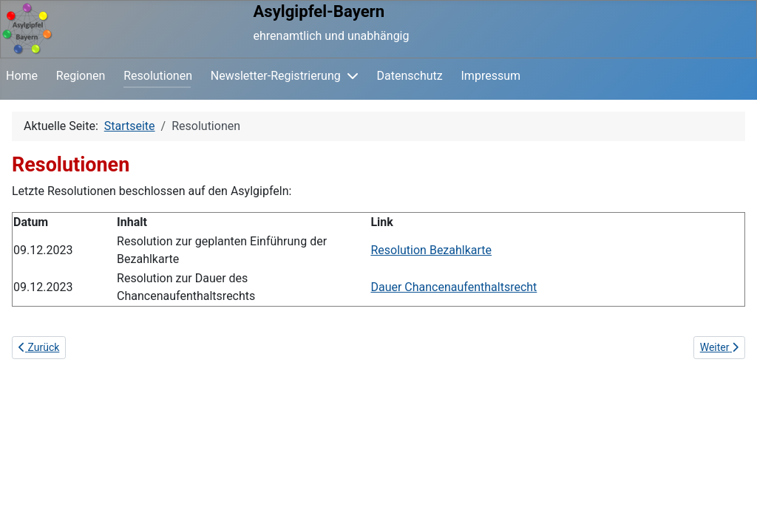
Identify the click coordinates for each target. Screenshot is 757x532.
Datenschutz (410, 76)
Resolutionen (158, 76)
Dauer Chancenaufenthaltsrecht (454, 287)
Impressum (491, 76)
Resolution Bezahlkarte (431, 250)
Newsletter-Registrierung (276, 76)
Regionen (81, 76)
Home (22, 76)
